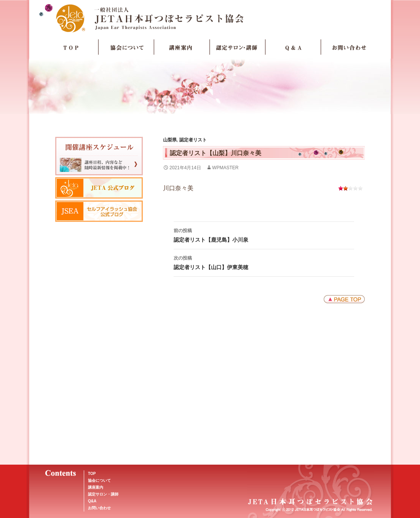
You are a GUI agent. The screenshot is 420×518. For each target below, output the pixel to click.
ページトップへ (344, 299)
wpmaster (225, 168)
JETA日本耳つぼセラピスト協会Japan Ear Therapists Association (210, 18)
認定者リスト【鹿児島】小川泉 (264, 234)
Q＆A (293, 47)
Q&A (92, 501)
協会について (126, 47)
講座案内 (182, 47)
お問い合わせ (349, 47)
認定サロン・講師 (238, 47)
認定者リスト (193, 140)
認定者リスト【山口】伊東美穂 (264, 262)
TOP (71, 47)
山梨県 (170, 140)
